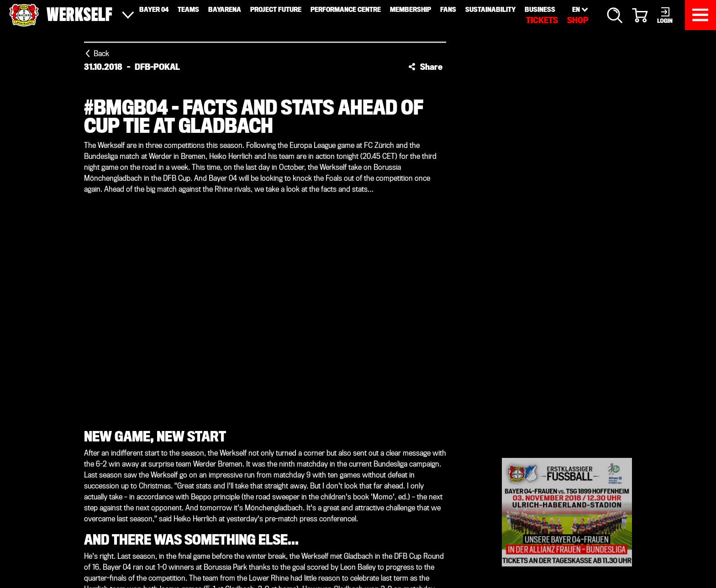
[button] (425, 67)
